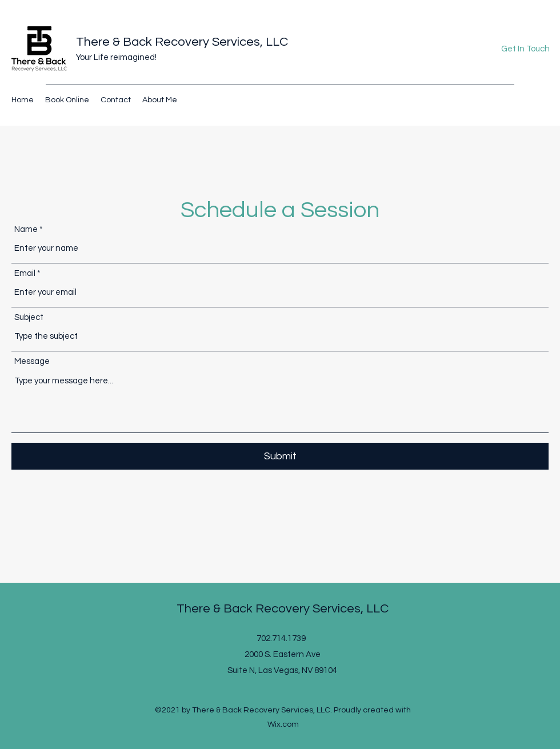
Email (25, 273)
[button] (525, 49)
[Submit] (280, 456)
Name (26, 229)
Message (32, 361)
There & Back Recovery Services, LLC (182, 42)
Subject (29, 317)
